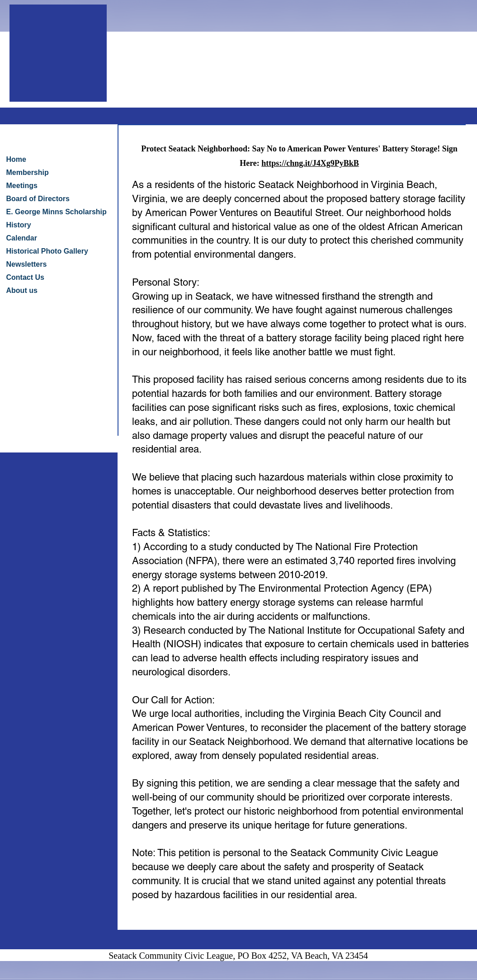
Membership (28, 172)
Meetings (22, 186)
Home (16, 159)
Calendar (22, 238)
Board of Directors (38, 199)
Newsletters (27, 264)
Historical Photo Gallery (47, 251)
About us (22, 290)
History (19, 225)
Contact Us (25, 277)
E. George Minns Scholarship (57, 212)
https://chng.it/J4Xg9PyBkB (310, 163)
